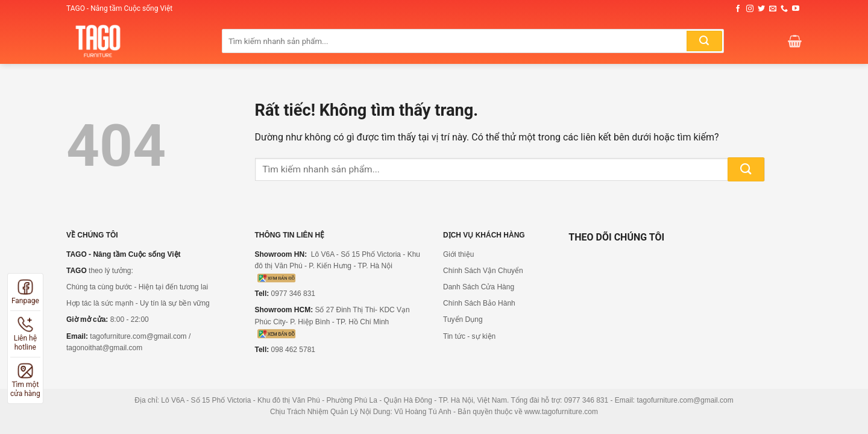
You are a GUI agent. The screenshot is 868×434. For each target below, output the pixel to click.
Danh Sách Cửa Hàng (479, 287)
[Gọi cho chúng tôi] (784, 9)
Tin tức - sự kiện (469, 336)
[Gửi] (704, 41)
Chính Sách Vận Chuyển (483, 271)
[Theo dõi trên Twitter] (761, 9)
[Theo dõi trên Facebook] (738, 9)
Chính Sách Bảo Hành (479, 303)
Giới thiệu (458, 254)
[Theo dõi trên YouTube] (796, 9)
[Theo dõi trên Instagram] (750, 9)
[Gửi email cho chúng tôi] (773, 9)
